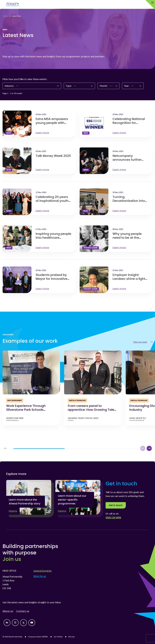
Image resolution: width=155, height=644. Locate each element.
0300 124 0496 (113, 517)
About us (8, 611)
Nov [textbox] (111, 86)
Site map (71, 637)
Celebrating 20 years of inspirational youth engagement (52, 201)
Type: (69, 86)
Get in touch (116, 505)
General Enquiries (42, 571)
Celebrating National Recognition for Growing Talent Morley (130, 123)
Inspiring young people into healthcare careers (53, 238)
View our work (143, 342)
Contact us (23, 611)
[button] (149, 448)
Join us (12, 559)
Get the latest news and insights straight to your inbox (32, 602)
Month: (104, 86)
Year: (127, 86)
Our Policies (58, 637)
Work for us (40, 576)
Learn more (43, 133)
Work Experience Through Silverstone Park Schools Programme (26, 410)
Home (5, 16)
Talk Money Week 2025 (53, 156)
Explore (13, 511)
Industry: (9, 86)
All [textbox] (17, 86)
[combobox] (38, 86)
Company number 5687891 (38, 637)
